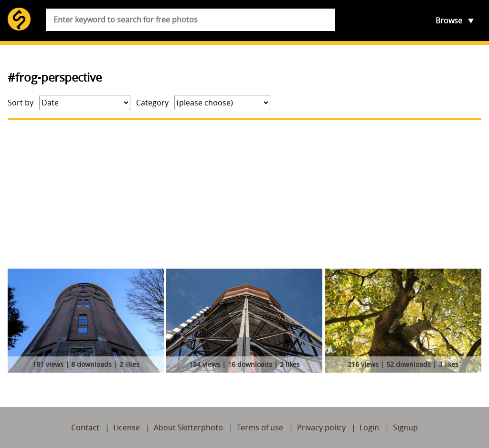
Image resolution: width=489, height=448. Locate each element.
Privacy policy (321, 427)
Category (152, 103)
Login (369, 427)
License (127, 427)
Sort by (21, 103)
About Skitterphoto (188, 427)
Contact (85, 427)
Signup (405, 427)
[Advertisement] (244, 194)
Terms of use (260, 427)
